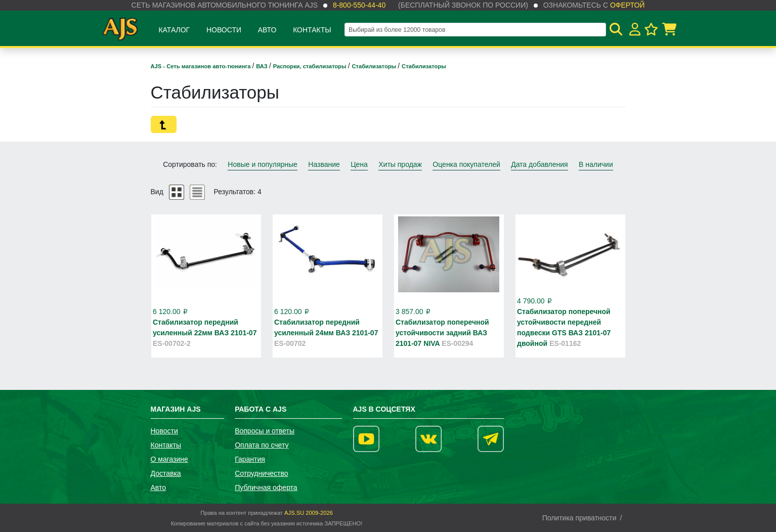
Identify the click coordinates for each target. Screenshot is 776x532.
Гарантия (250, 459)
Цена (359, 164)
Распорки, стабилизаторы (311, 66)
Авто (267, 30)
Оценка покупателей (466, 164)
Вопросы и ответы (265, 431)
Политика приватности (579, 518)
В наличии (596, 164)
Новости (224, 30)
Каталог (174, 30)
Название (324, 164)
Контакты (312, 30)
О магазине (169, 459)
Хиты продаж (400, 164)
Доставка (166, 473)
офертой (627, 5)
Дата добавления (540, 164)
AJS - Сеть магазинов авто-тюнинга (202, 66)
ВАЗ (263, 66)
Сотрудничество (261, 473)
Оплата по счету (262, 445)
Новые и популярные (263, 164)
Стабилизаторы (375, 66)
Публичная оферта (266, 487)
